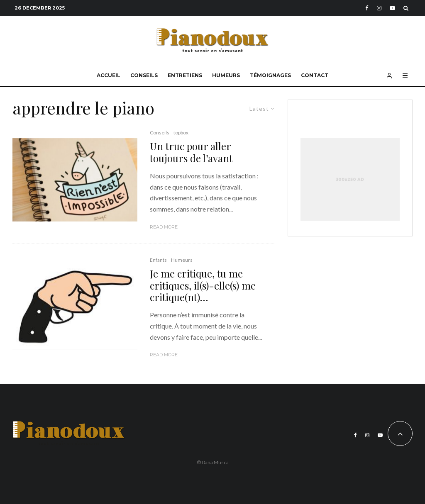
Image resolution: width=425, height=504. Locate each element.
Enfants (158, 260)
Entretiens (185, 75)
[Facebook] (367, 8)
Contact (315, 75)
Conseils (144, 75)
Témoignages (270, 75)
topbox (181, 133)
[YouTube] (392, 8)
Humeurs (226, 75)
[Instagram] (379, 8)
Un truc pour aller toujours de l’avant (191, 152)
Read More (164, 227)
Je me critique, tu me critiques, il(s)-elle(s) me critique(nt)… (203, 285)
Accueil (109, 75)
